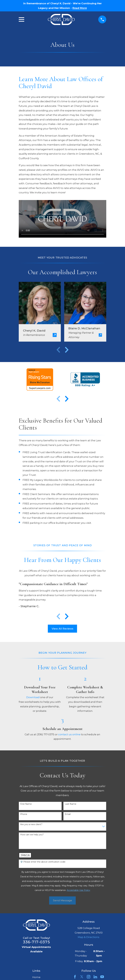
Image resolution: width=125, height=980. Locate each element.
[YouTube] (102, 977)
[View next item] (67, 350)
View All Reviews (62, 629)
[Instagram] (89, 977)
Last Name (71, 804)
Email (68, 814)
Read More (80, 8)
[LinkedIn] (95, 977)
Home (36, 977)
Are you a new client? (31, 824)
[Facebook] (75, 977)
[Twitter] (82, 977)
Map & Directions (89, 937)
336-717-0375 (36, 942)
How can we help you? (32, 835)
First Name (26, 804)
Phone (24, 814)
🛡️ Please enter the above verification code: (43, 862)
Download (33, 697)
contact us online (69, 734)
